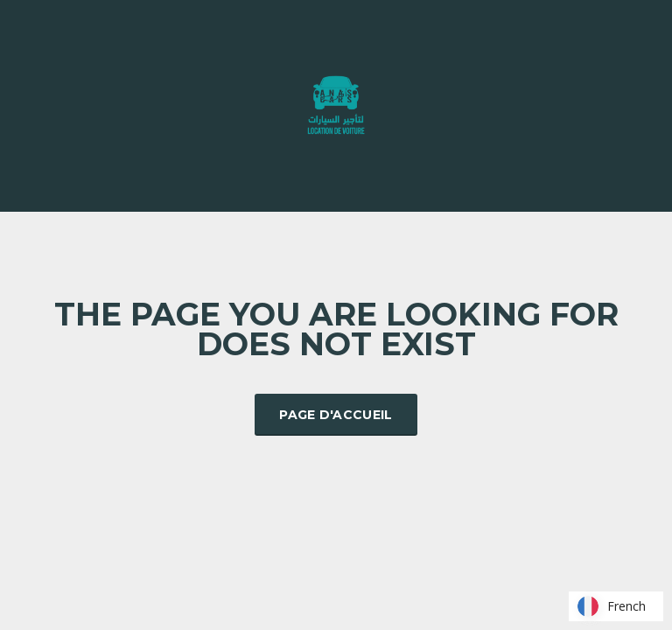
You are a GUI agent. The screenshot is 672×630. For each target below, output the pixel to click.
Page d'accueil (336, 415)
